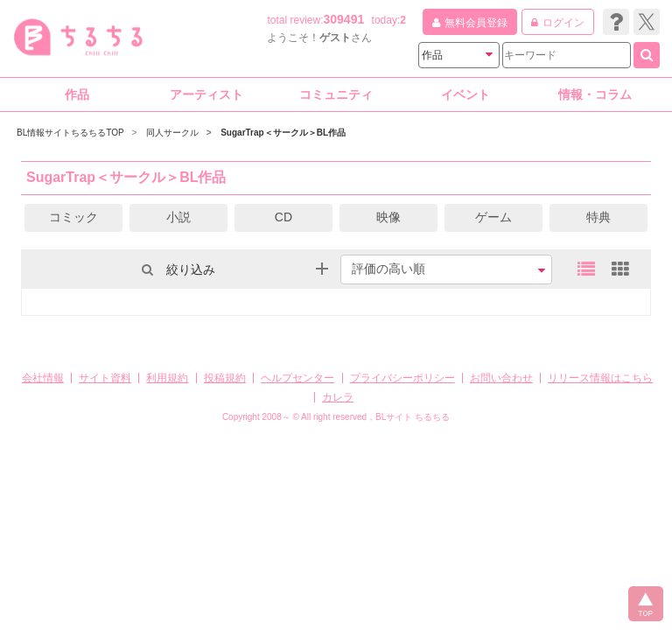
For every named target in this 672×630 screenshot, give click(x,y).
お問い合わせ (501, 378)
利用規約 (167, 378)
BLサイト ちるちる (413, 417)
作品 (77, 94)
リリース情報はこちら (600, 378)
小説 (178, 217)
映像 (388, 217)
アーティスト (206, 94)
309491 (344, 19)
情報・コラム (595, 94)
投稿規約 (225, 378)
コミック (73, 217)
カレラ (338, 397)
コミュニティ (336, 94)
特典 (598, 217)
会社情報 (43, 378)
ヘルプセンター (297, 378)
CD (283, 217)
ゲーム (493, 217)
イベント (465, 94)
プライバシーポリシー (402, 378)
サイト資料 (105, 378)
